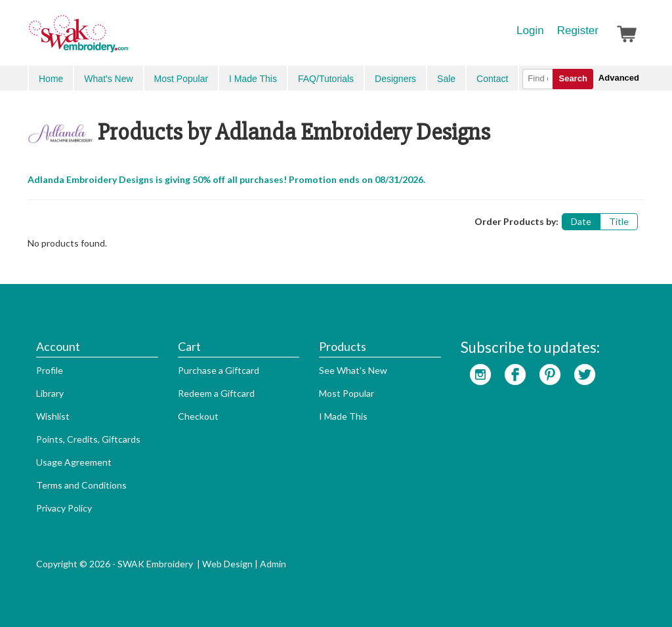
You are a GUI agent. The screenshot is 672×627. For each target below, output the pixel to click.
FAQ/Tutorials (326, 79)
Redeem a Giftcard (216, 393)
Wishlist (53, 416)
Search (573, 78)
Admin (273, 564)
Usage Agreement (74, 462)
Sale (446, 79)
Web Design (227, 564)
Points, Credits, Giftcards (88, 439)
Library (50, 393)
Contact (492, 79)
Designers (395, 79)
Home (51, 79)
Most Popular (181, 79)
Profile (50, 370)
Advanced (619, 78)
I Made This (253, 79)
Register (578, 30)
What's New (108, 79)
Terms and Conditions (81, 485)
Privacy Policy (64, 508)
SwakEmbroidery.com (126, 39)
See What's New (353, 370)
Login (530, 30)
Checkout (198, 416)
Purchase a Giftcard (219, 370)
